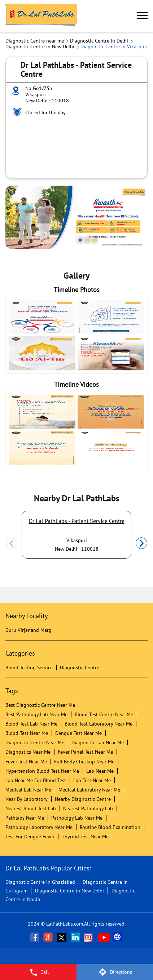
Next (141, 544)
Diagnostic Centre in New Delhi (69, 891)
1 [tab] (80, 240)
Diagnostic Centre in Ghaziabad (40, 882)
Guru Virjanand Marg (29, 630)
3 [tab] (95, 240)
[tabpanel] (76, 217)
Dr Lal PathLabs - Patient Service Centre (77, 521)
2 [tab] (87, 240)
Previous (12, 544)
